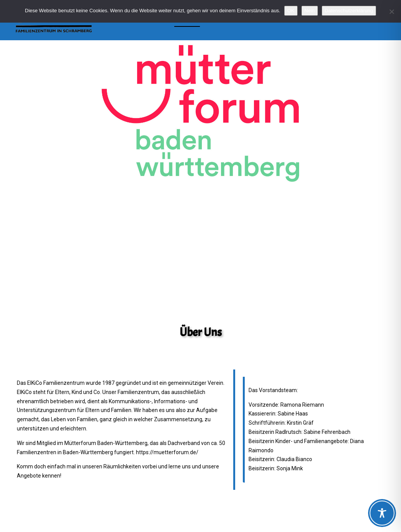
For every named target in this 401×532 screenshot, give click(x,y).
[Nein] (391, 11)
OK (291, 11)
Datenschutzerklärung (349, 11)
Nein (310, 11)
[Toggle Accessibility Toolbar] (382, 513)
